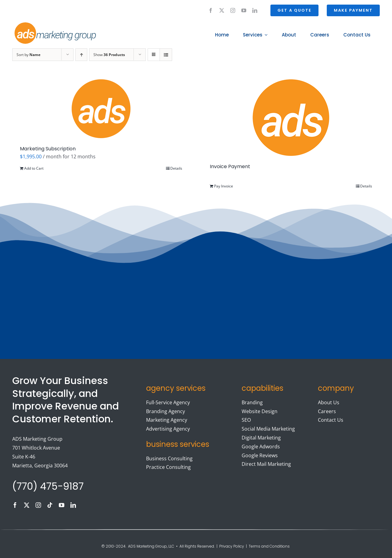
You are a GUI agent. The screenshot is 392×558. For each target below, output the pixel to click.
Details (176, 168)
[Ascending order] (81, 55)
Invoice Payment (230, 166)
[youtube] (244, 10)
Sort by (28, 55)
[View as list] (166, 55)
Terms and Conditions (270, 546)
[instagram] (233, 10)
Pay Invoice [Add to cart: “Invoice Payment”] (224, 186)
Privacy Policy (232, 546)
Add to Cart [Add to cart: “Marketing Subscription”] (34, 168)
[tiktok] (50, 505)
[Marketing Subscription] (101, 109)
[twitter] (222, 10)
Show (109, 55)
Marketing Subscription (48, 149)
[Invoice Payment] (291, 118)
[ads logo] (48, 23)
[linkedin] (255, 10)
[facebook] (211, 10)
